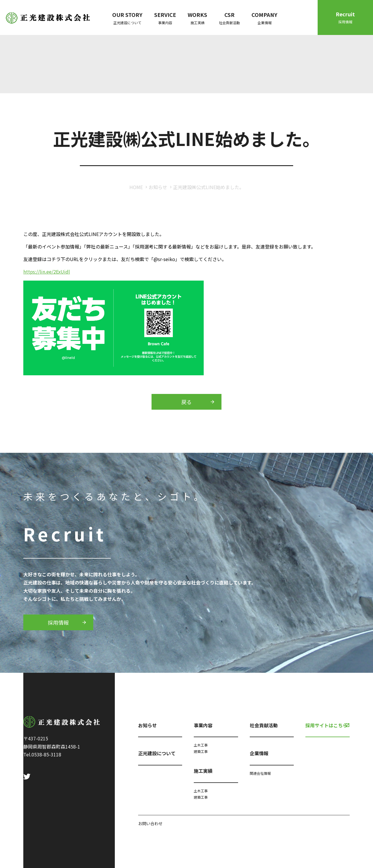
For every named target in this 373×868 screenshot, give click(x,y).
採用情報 (58, 622)
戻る (186, 402)
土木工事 (201, 745)
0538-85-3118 (46, 754)
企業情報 (259, 753)
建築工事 (201, 751)
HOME (136, 187)
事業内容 (203, 725)
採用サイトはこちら (326, 725)
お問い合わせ (150, 823)
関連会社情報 (260, 773)
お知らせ (158, 187)
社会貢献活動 (264, 725)
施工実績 (203, 771)
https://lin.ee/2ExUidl (47, 272)
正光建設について (157, 753)
